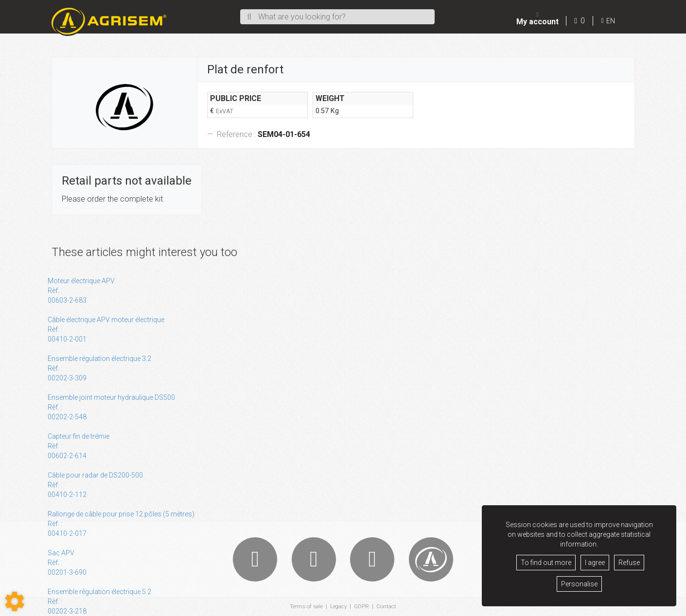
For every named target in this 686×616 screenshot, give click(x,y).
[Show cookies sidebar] (15, 601)
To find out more (546, 563)
